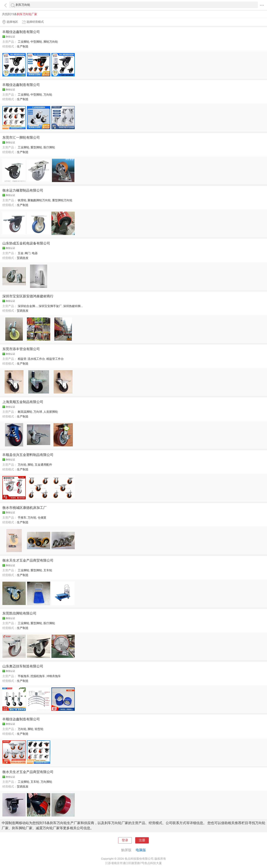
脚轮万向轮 (51, 42)
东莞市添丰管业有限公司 (21, 349)
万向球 (38, 412)
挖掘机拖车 (38, 676)
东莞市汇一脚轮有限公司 (21, 137)
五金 (21, 253)
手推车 (22, 518)
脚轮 (30, 465)
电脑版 (141, 850)
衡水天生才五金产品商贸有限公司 (28, 560)
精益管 (22, 359)
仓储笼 (42, 518)
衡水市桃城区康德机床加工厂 (25, 508)
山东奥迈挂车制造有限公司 (23, 666)
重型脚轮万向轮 (62, 200)
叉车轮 (48, 570)
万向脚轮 (46, 782)
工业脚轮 (23, 42)
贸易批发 (23, 258)
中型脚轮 (36, 42)
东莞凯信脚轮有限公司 (19, 613)
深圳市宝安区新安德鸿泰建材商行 (28, 296)
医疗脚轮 (49, 147)
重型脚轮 (36, 147)
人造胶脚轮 (51, 412)
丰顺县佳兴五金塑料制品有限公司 (28, 455)
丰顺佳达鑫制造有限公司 (21, 32)
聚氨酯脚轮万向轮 (39, 200)
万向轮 (48, 95)
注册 (142, 840)
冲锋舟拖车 (54, 676)
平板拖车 (23, 676)
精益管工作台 (55, 359)
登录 (125, 840)
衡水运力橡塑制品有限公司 (23, 190)
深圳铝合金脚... (28, 306)
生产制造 (23, 46)
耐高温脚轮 (25, 412)
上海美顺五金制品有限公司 (23, 402)
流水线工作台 (36, 359)
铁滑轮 (22, 200)
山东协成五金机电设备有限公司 (26, 243)
